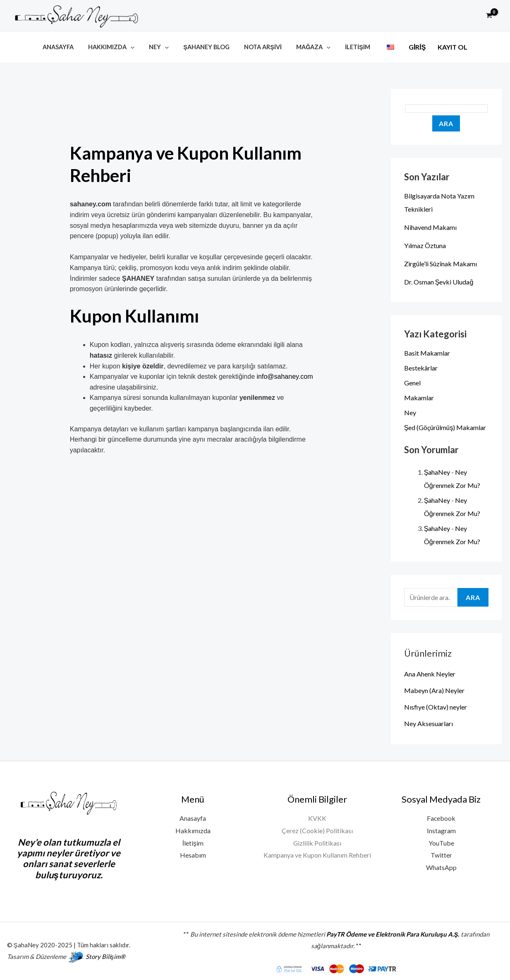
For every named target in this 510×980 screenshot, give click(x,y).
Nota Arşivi (262, 47)
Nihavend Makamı (430, 226)
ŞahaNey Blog (208, 47)
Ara (446, 122)
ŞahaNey (437, 471)
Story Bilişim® (106, 956)
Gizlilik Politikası (317, 842)
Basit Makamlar (427, 352)
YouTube (441, 842)
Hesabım (193, 854)
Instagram (441, 829)
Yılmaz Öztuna (425, 244)
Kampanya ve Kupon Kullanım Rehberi (317, 854)
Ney (163, 47)
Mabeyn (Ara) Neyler (434, 689)
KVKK (317, 817)
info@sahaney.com (285, 376)
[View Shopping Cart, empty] (489, 16)
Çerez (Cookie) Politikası (317, 829)
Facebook (441, 817)
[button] (470, 16)
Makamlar (419, 396)
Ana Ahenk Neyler (430, 673)
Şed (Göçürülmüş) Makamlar (445, 426)
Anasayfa (68, 47)
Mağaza (309, 47)
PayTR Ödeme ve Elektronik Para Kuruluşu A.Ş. (393, 933)
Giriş (407, 47)
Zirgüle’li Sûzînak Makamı (441, 262)
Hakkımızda (118, 47)
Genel (412, 381)
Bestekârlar (421, 367)
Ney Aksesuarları (429, 722)
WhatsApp (441, 866)
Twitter (441, 854)
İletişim (351, 47)
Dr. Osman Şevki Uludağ (439, 281)
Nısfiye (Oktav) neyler (436, 706)
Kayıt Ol (442, 47)
